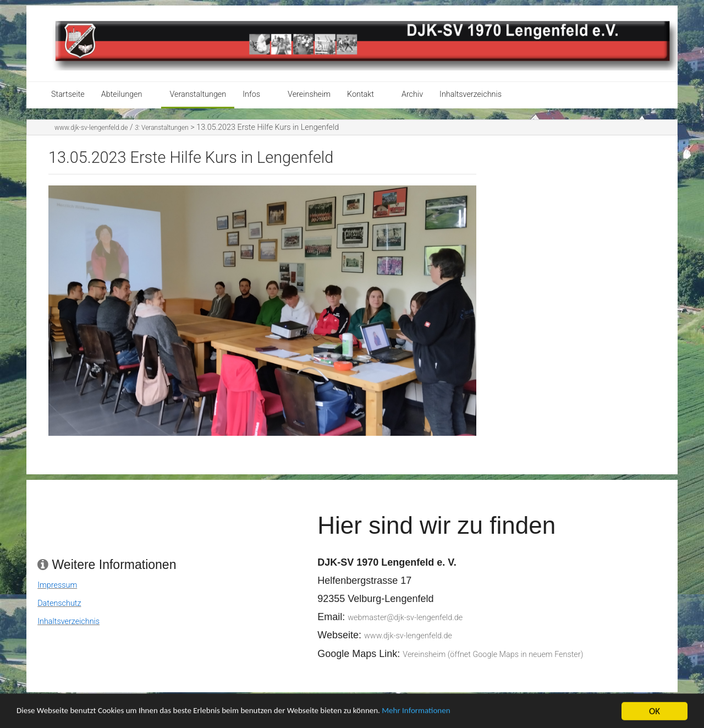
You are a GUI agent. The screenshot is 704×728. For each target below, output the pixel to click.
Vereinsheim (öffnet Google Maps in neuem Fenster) (493, 655)
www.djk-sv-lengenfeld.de (91, 128)
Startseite (68, 94)
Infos (251, 94)
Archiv (412, 94)
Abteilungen (122, 94)
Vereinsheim (309, 94)
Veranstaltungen (198, 94)
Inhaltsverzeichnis (471, 94)
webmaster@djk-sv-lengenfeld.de (405, 618)
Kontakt (361, 94)
